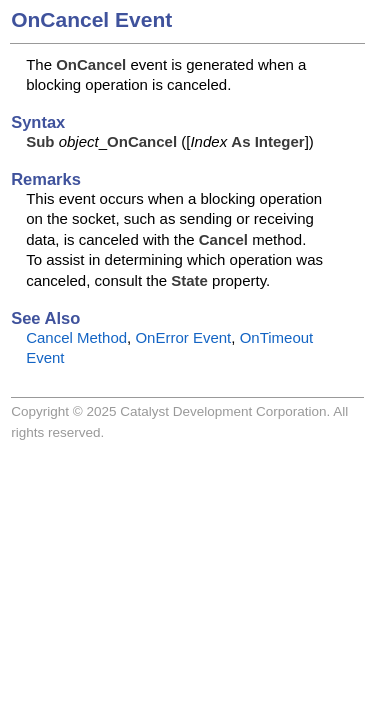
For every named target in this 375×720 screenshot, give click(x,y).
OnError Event (183, 337)
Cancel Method (76, 337)
